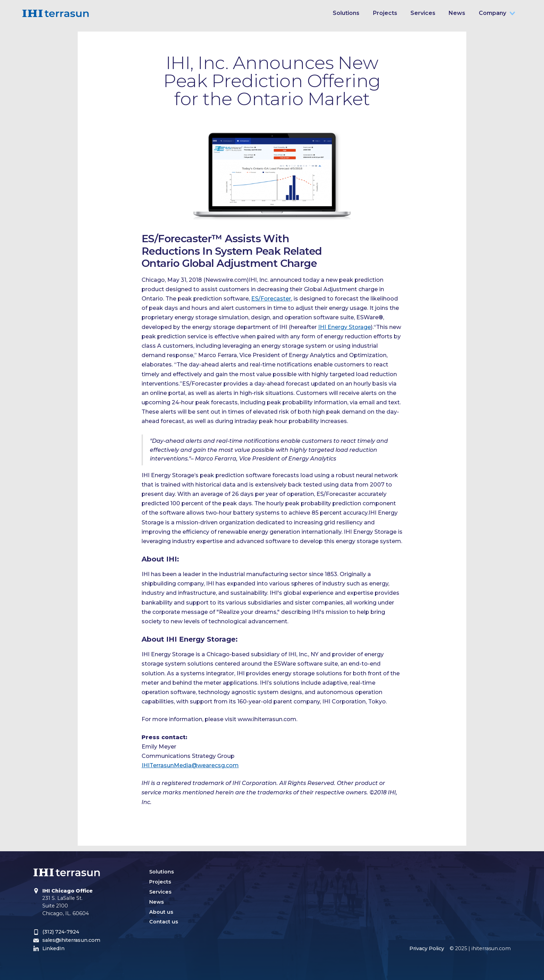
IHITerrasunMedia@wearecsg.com (190, 765)
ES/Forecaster (271, 299)
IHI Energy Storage (345, 327)
